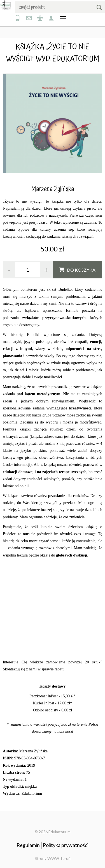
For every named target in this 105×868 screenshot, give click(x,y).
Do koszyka (81, 270)
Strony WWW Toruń (53, 858)
